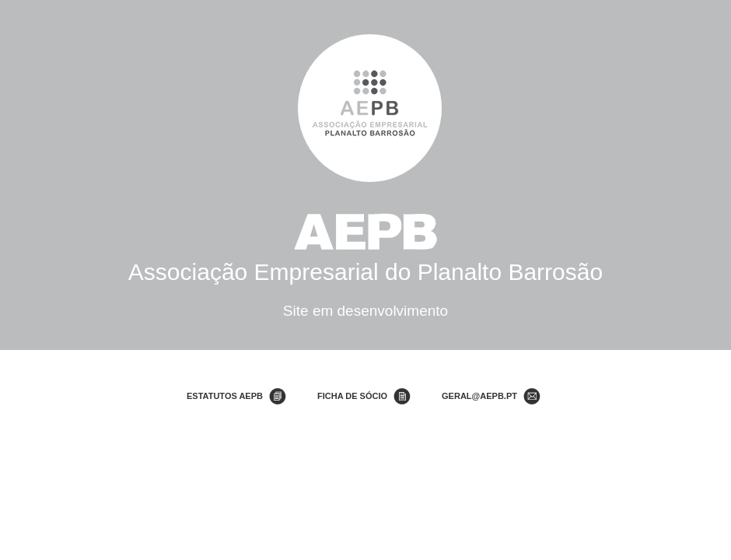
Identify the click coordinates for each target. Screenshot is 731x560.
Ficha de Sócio (352, 396)
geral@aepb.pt (479, 396)
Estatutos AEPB (225, 396)
